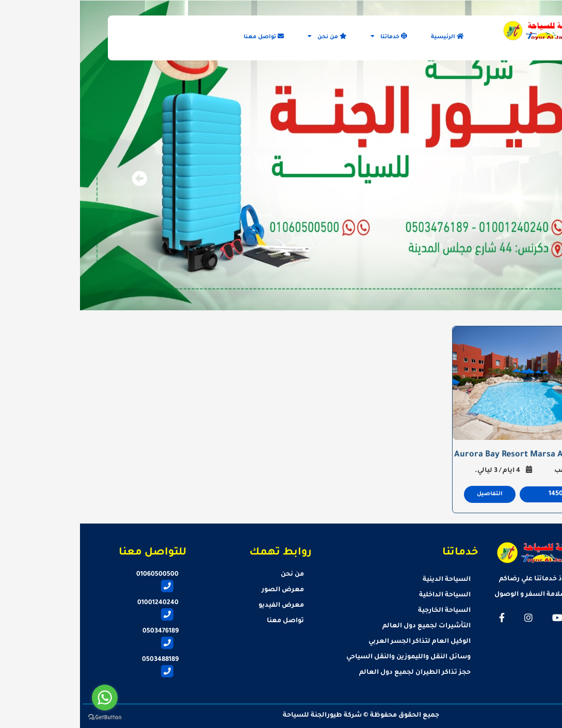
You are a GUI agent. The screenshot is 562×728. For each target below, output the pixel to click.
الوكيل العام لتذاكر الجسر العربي (340, 642)
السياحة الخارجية (364, 611)
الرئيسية (367, 37)
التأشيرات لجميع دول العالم (347, 626)
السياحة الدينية (367, 580)
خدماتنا (309, 37)
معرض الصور (203, 590)
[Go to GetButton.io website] (25, 717)
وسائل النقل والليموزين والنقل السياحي (328, 657)
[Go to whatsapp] (25, 698)
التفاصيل (410, 494)
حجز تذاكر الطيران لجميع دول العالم (335, 673)
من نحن (247, 37)
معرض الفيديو (201, 606)
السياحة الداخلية (365, 595)
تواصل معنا (184, 37)
